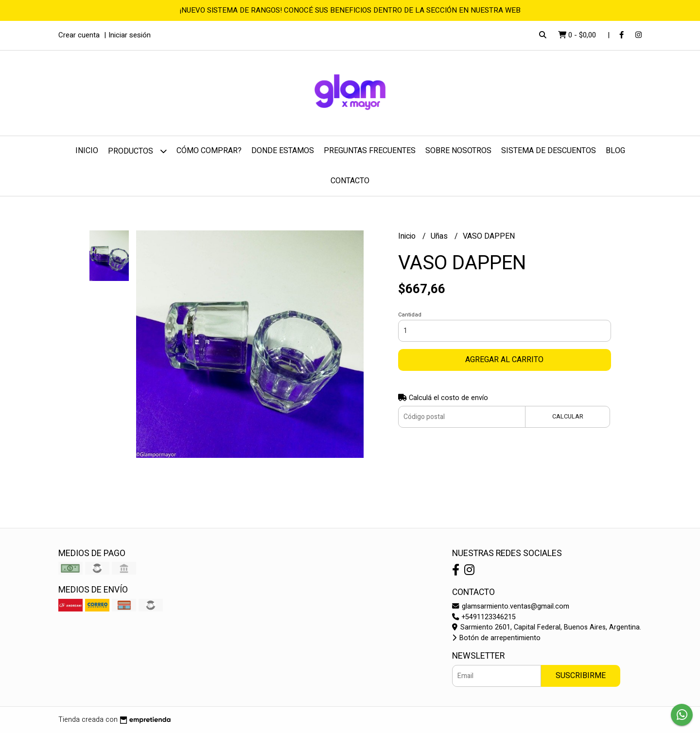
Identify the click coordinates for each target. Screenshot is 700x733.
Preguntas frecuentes (370, 151)
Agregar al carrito (504, 360)
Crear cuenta (79, 35)
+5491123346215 (484, 617)
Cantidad (410, 315)
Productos (137, 151)
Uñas (440, 236)
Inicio (87, 151)
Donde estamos (283, 151)
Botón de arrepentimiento (496, 638)
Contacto (350, 181)
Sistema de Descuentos (549, 151)
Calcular (568, 417)
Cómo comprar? (209, 151)
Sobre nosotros (458, 151)
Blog (615, 151)
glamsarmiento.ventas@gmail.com (511, 606)
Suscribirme (581, 676)
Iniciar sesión (130, 35)
